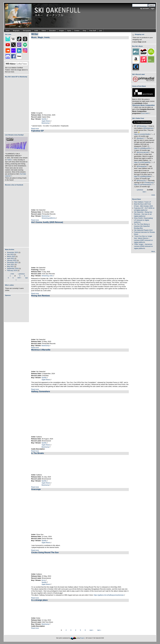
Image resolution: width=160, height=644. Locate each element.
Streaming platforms (49, 218)
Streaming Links (48, 276)
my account (144, 8)
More (153, 251)
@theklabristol (149, 128)
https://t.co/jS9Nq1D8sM (143, 177)
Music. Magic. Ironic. (41, 37)
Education (52, 31)
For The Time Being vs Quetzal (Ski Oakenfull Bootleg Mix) (142, 226)
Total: (140, 42)
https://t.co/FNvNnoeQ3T (144, 185)
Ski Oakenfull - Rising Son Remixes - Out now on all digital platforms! (143, 214)
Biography (16, 31)
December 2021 (12, 262)
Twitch (10, 160)
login (153, 8)
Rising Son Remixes (41, 296)
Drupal (83, 638)
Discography (27, 31)
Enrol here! (146, 113)
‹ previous (21, 274)
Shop (84, 31)
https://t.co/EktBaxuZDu (143, 148)
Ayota (69, 31)
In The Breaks (38, 453)
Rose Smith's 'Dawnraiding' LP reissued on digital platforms (144, 220)
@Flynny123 (142, 181)
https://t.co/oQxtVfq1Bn (143, 134)
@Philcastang (142, 126)
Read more (35, 129)
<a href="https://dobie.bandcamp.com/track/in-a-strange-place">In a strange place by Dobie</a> (80, 609)
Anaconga (36, 489)
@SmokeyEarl (142, 166)
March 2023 (11, 256)
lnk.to (44, 580)
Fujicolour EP (37, 131)
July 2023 (10, 254)
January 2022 (12, 260)
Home (8, 31)
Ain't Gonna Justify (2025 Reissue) (47, 222)
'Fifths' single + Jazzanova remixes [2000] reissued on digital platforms (144, 246)
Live (100, 31)
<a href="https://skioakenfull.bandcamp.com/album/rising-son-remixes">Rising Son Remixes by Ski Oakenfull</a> (80, 318)
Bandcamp (46, 123)
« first (12, 274)
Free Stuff (93, 31)
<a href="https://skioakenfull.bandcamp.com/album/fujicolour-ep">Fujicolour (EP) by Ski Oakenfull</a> (16, 105)
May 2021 (10, 266)
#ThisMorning (149, 183)
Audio (36, 31)
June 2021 (11, 264)
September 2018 (13, 268)
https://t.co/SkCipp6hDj (143, 162)
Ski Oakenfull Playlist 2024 (143, 230)
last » (99, 630)
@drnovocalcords (143, 152)
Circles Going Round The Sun (45, 552)
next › (19, 278)
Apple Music (47, 121)
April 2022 (10, 258)
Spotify (45, 119)
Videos (44, 31)
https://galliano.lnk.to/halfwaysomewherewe (109, 595)
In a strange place (39, 600)
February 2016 (12, 270)
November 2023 (12, 252)
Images (61, 31)
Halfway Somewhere (41, 391)
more (153, 195)
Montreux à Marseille (41, 350)
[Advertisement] (17, 309)
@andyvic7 (141, 138)
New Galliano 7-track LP (143, 202)
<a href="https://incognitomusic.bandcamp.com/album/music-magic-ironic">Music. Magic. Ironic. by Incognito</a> (55, 76)
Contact (77, 31)
